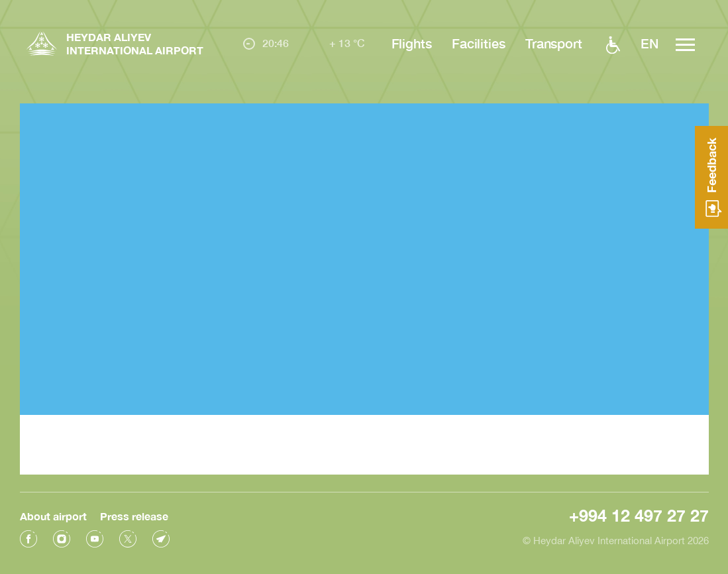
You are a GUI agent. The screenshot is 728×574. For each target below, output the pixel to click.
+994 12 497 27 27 (639, 514)
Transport (554, 43)
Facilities (479, 43)
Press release (134, 515)
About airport (53, 515)
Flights (412, 43)
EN (650, 43)
